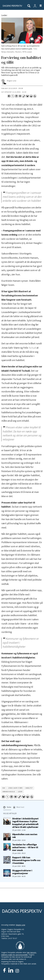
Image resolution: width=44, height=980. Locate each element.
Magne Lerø (20, 925)
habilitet (29, 788)
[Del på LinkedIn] (16, 96)
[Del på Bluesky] (27, 96)
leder (20, 792)
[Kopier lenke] (24, 96)
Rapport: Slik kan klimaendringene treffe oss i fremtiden (26, 860)
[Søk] (29, 6)
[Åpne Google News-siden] (35, 96)
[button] (7, 808)
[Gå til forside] (12, 6)
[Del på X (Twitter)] (13, 96)
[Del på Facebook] (9, 96)
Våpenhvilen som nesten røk (25, 836)
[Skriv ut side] (31, 96)
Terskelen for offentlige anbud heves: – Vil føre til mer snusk (25, 847)
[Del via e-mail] (20, 96)
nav (4, 788)
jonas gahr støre (15, 788)
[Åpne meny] (39, 6)
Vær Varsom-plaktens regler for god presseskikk (19, 954)
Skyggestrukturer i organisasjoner (22, 872)
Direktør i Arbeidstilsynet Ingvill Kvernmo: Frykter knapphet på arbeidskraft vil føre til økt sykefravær (25, 823)
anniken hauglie (9, 792)
